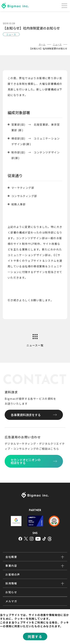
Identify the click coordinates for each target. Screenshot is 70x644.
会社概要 (11, 557)
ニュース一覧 (35, 345)
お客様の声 (13, 574)
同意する (35, 636)
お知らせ (11, 592)
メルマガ (11, 601)
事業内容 (11, 566)
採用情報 (11, 583)
